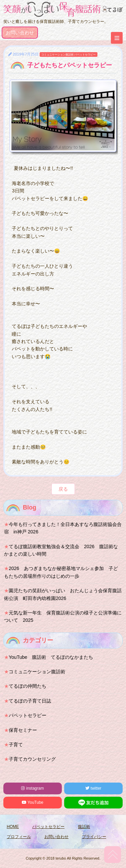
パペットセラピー (85, 54)
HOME (13, 827)
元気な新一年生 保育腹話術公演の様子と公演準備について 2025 (63, 616)
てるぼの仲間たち (28, 686)
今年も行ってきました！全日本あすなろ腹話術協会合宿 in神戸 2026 (63, 528)
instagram (32, 788)
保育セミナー (23, 730)
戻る (63, 489)
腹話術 (84, 827)
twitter (93, 788)
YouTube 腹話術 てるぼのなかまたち (51, 657)
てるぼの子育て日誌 (30, 701)
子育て (16, 745)
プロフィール (19, 837)
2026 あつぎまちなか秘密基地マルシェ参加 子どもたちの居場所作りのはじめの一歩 (61, 572)
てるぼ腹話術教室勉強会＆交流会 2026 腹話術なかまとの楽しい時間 (61, 550)
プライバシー (94, 837)
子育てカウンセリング (32, 759)
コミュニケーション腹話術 (57, 54)
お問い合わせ (20, 33)
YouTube (33, 802)
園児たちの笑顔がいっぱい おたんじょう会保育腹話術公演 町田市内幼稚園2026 (63, 594)
